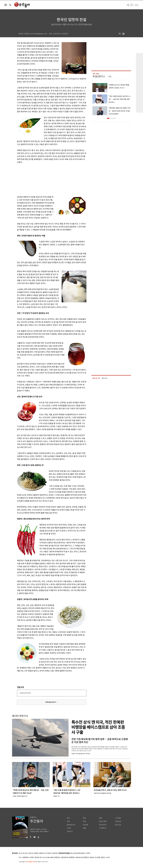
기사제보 (118, 818)
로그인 (136, 5)
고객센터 (48, 853)
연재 (100, 818)
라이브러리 (103, 825)
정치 (68, 818)
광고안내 (118, 825)
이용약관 (55, 853)
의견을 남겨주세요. (25, 693)
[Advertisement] (47, 179)
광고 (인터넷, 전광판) (32, 853)
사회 (68, 821)
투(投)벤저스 (99, 76)
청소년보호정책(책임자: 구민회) (80, 853)
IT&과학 (86, 825)
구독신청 (118, 821)
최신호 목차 (103, 821)
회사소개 (21, 853)
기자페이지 (103, 828)
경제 (84, 818)
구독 (110, 77)
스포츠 (69, 828)
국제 (84, 821)
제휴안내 (42, 853)
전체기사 (70, 831)
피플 (84, 828)
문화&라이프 (71, 825)
